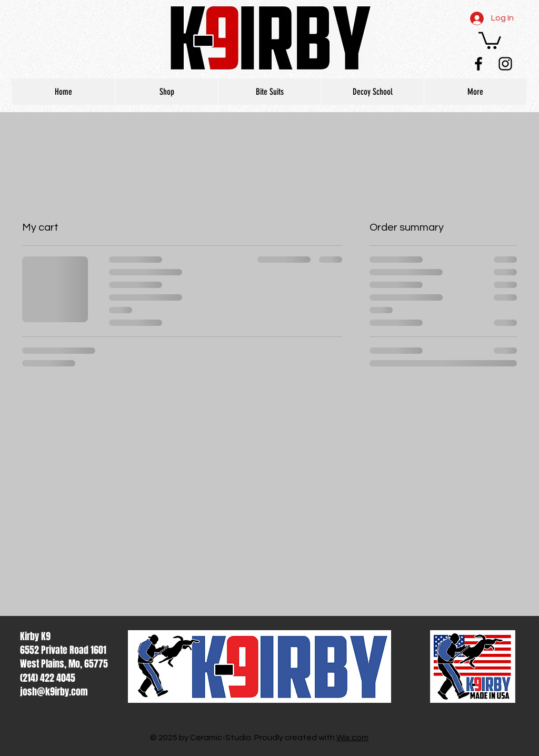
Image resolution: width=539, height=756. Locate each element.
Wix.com (352, 738)
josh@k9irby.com (54, 692)
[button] (490, 39)
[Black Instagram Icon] (505, 64)
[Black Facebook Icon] (478, 64)
